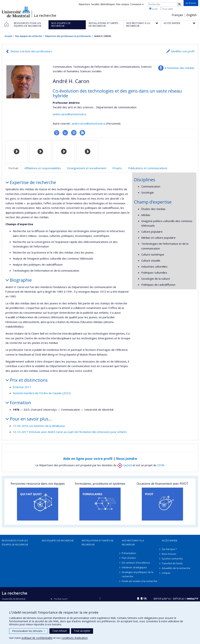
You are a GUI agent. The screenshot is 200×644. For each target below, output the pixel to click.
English (192, 15)
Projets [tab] (117, 168)
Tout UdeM (166, 9)
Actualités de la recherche (176, 568)
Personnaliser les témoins (29, 631)
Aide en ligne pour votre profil (88, 459)
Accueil (8, 36)
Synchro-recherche (172, 559)
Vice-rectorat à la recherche (133, 542)
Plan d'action (129, 558)
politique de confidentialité (37, 638)
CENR (161, 465)
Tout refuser (60, 631)
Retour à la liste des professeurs (31, 51)
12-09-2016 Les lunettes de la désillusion (39, 426)
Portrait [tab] (13, 168)
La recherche (45, 16)
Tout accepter (82, 631)
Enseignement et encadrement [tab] (87, 168)
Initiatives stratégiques (134, 567)
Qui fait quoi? (61, 599)
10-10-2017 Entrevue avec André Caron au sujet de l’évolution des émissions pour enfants (70, 432)
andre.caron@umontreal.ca (69, 114)
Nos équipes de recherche (29, 36)
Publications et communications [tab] (148, 168)
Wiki (65, 133)
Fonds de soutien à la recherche (140, 581)
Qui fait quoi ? (169, 549)
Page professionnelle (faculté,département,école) (57, 133)
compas (166, 573)
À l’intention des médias (179, 68)
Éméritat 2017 (22, 387)
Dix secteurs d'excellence (136, 563)
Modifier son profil (183, 51)
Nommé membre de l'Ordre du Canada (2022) (42, 393)
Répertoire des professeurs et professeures (68, 36)
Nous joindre (127, 459)
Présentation (129, 553)
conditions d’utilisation (75, 638)
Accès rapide (170, 540)
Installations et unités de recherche (98, 542)
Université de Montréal (16, 12)
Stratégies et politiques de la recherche (138, 574)
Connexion (137, 4)
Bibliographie (74, 133)
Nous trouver (169, 554)
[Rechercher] (179, 4)
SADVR (125, 465)
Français (177, 15)
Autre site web (82, 133)
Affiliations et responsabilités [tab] (43, 168)
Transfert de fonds (172, 563)
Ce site (153, 9)
